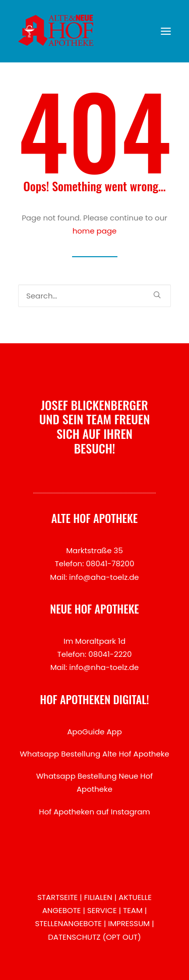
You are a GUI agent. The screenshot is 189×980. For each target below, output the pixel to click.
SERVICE (102, 910)
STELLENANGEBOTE (68, 923)
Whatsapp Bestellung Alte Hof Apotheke (94, 754)
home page (95, 231)
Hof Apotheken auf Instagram (94, 812)
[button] (166, 31)
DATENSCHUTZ (74, 937)
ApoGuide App (94, 732)
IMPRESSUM (129, 923)
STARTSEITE (57, 897)
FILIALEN (98, 897)
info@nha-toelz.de (104, 667)
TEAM (133, 910)
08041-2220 (110, 654)
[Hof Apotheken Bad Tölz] (56, 31)
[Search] (94, 296)
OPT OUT (122, 937)
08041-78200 (110, 563)
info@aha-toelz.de (104, 577)
